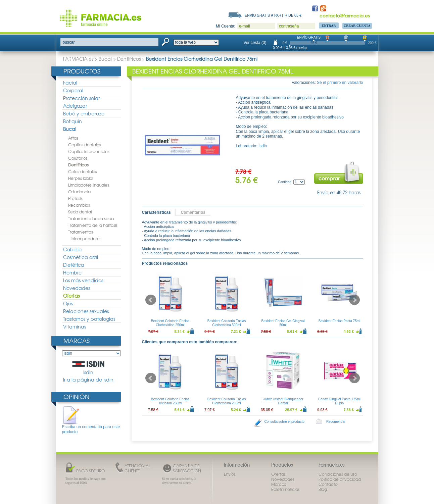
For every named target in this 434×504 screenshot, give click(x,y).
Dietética (74, 265)
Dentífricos (129, 59)
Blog (323, 489)
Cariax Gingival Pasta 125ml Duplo (339, 401)
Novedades (77, 288)
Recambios (79, 205)
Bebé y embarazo (84, 113)
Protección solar (81, 98)
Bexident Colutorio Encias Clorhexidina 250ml (170, 323)
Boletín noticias (285, 489)
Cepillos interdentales (89, 151)
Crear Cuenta (357, 26)
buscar (69, 42)
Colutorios (78, 158)
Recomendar (336, 422)
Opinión (76, 396)
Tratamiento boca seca (91, 218)
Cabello (72, 249)
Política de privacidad (340, 479)
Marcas (77, 340)
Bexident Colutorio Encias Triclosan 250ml (170, 401)
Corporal (73, 90)
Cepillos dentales (85, 145)
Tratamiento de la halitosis (93, 225)
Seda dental (80, 212)
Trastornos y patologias (89, 319)
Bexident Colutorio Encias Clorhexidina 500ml (226, 323)
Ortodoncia (79, 192)
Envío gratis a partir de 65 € (273, 15)
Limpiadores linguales (89, 185)
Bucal (105, 59)
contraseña (289, 26)
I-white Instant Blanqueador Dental (283, 401)
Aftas (73, 138)
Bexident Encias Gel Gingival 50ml (283, 323)
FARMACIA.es (78, 59)
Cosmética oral (81, 257)
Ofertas (71, 296)
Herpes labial (81, 178)
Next (354, 300)
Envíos (230, 474)
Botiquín (73, 121)
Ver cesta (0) (255, 43)
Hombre (72, 272)
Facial (70, 83)
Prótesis (75, 198)
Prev (151, 300)
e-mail (245, 26)
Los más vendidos (83, 280)
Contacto (328, 484)
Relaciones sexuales (86, 311)
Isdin (88, 368)
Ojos (68, 303)
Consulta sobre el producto (285, 422)
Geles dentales (83, 171)
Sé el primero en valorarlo (340, 83)
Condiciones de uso (338, 474)
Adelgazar (75, 106)
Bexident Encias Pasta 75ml (339, 321)
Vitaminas (75, 326)
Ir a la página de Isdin (88, 380)
